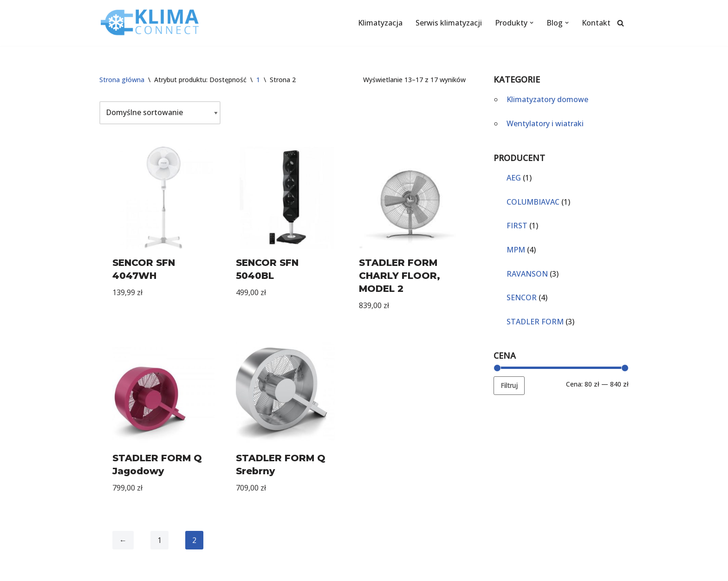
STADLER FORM (535, 322)
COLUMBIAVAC (533, 202)
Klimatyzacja (380, 23)
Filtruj (509, 385)
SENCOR (522, 297)
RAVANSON (527, 274)
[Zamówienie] (160, 113)
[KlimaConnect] (150, 23)
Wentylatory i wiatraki (545, 123)
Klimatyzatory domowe (547, 99)
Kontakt (596, 23)
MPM (516, 250)
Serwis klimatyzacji (449, 23)
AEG (514, 178)
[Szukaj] (621, 23)
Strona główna (122, 80)
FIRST (517, 226)
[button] (532, 23)
